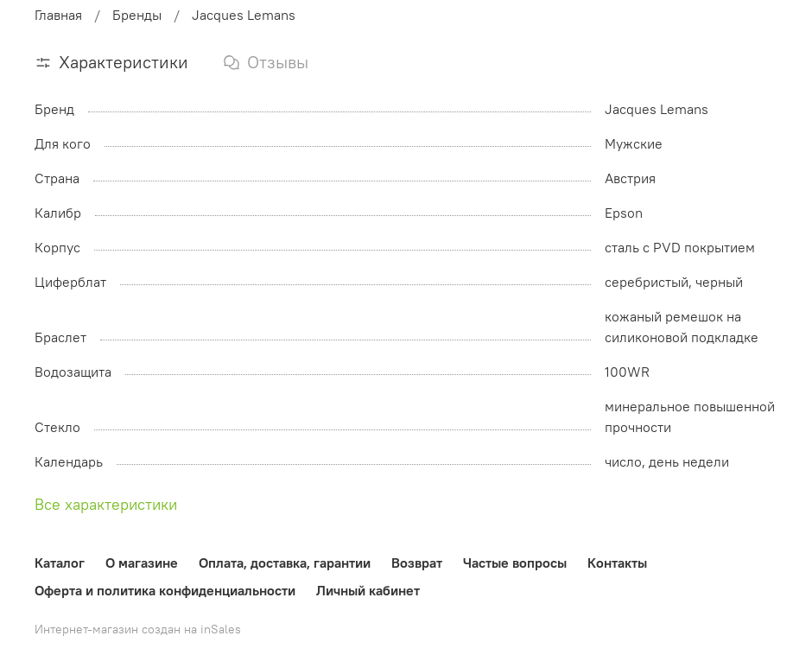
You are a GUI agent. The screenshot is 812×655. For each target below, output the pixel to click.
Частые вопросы (515, 563)
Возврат (417, 563)
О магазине (142, 563)
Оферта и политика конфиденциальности (165, 590)
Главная (58, 15)
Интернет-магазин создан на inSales (138, 629)
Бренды (137, 15)
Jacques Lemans (244, 15)
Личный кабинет (368, 590)
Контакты (617, 563)
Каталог (60, 563)
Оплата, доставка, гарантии (285, 563)
